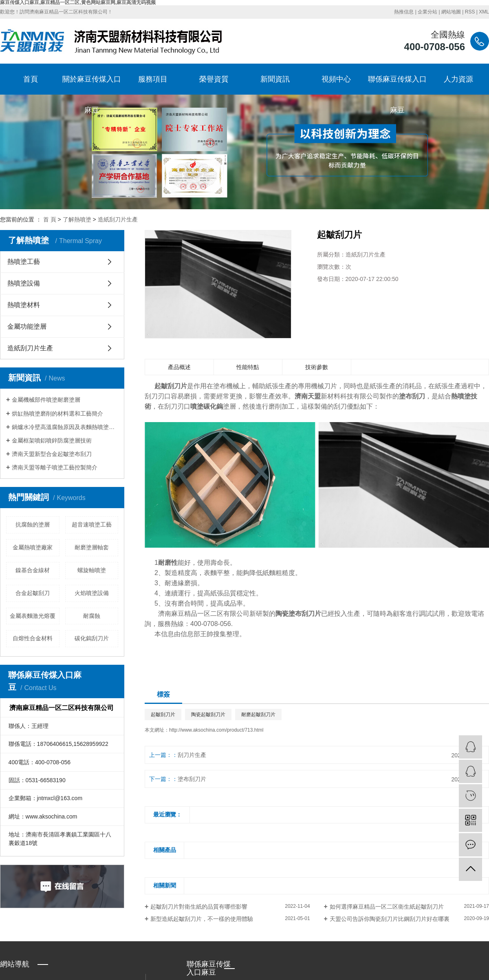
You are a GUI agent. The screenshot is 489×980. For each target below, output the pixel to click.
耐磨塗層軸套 (92, 547)
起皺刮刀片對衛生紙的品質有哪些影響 (199, 907)
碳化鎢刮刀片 (92, 638)
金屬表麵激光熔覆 (33, 616)
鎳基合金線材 (33, 570)
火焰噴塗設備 (92, 593)
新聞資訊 (275, 79)
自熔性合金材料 (33, 638)
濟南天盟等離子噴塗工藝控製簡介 (55, 467)
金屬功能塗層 (27, 326)
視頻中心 (336, 79)
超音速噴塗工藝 (92, 524)
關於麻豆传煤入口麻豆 (92, 85)
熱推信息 (404, 12)
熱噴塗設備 (24, 283)
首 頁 (50, 219)
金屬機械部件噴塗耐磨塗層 (46, 400)
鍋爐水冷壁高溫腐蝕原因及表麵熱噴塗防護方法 (65, 427)
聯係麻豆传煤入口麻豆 (397, 85)
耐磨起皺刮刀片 (258, 715)
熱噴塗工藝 (24, 262)
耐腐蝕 (92, 616)
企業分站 (427, 12)
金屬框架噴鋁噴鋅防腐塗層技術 (52, 440)
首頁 (31, 79)
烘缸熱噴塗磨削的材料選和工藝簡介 (57, 414)
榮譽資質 (214, 79)
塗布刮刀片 (192, 779)
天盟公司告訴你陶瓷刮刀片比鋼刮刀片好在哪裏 (390, 919)
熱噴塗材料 (24, 305)
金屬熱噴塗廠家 (33, 547)
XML (484, 12)
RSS (470, 12)
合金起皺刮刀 (33, 593)
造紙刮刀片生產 (118, 219)
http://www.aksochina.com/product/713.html (216, 730)
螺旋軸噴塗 (92, 570)
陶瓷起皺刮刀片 (208, 715)
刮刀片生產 (192, 755)
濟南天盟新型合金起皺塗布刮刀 (52, 454)
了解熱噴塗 (77, 219)
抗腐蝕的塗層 (33, 524)
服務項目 (153, 79)
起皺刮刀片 (163, 715)
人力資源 (458, 79)
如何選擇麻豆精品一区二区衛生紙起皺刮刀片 (387, 907)
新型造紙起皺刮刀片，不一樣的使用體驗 (202, 919)
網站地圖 (451, 12)
